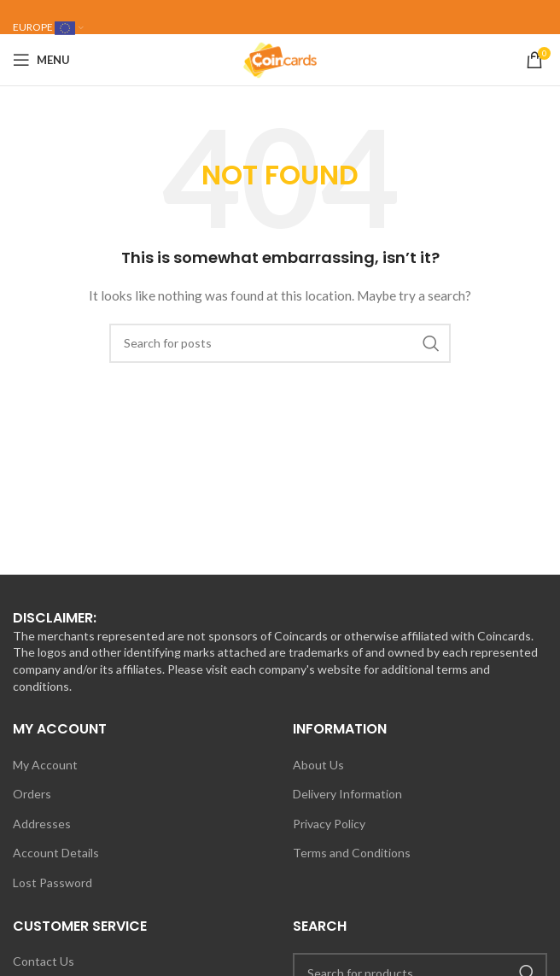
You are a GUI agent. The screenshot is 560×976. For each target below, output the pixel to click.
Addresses (42, 824)
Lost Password (52, 882)
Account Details (56, 853)
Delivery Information (347, 794)
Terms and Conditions (352, 853)
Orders (32, 794)
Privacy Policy (329, 824)
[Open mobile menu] (41, 60)
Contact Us (44, 961)
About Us (318, 765)
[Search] (280, 343)
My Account (45, 765)
